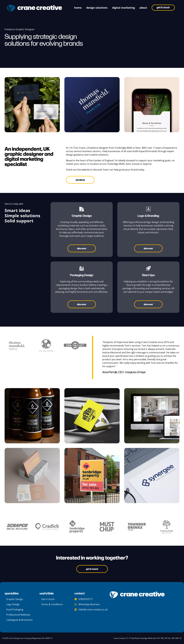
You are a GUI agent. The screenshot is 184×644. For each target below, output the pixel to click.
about (143, 8)
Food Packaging (15, 609)
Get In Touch (92, 569)
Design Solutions (97, 8)
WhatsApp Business (87, 604)
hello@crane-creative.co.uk (91, 609)
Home (78, 8)
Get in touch (163, 8)
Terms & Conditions (52, 604)
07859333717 (84, 599)
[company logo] (144, 595)
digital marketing (123, 8)
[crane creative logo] (35, 8)
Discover (82, 248)
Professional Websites (18, 615)
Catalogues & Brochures (19, 620)
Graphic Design (15, 599)
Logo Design (13, 604)
